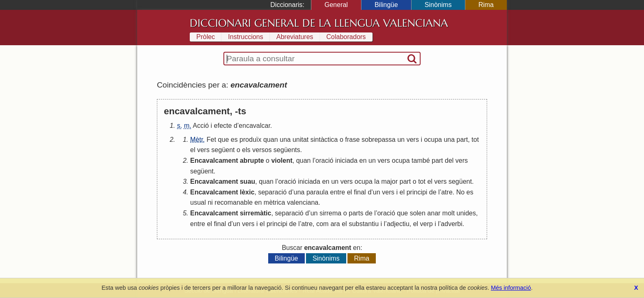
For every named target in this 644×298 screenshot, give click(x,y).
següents (287, 150)
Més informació (511, 288)
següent (223, 150)
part (462, 140)
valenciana (303, 202)
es (234, 140)
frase (352, 140)
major (389, 181)
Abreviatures (295, 37)
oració (324, 161)
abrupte (252, 161)
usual (198, 202)
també (421, 161)
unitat (300, 140)
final (360, 192)
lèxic (247, 192)
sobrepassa (378, 140)
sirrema (330, 213)
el (193, 150)
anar (434, 213)
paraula (317, 192)
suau (247, 181)
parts (356, 213)
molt (448, 213)
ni (210, 202)
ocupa (433, 140)
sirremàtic (256, 213)
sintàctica (324, 140)
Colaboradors (346, 37)
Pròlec (206, 37)
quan (271, 140)
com (322, 224)
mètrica (274, 202)
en (363, 161)
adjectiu (398, 224)
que (224, 140)
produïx (250, 140)
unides (466, 213)
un (401, 140)
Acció (201, 126)
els (246, 150)
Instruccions (245, 37)
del (449, 161)
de (433, 192)
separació (272, 192)
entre (338, 192)
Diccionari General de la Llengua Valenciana (319, 23)
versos (262, 150)
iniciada (346, 161)
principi (417, 192)
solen (418, 213)
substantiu (364, 224)
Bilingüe (386, 5)
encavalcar (254, 126)
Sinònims (438, 5)
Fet (211, 140)
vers (413, 140)
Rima (486, 5)
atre (447, 192)
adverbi (451, 224)
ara (335, 224)
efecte (223, 126)
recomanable (234, 202)
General (336, 5)
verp (427, 224)
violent (282, 161)
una (285, 140)
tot (475, 140)
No (460, 192)
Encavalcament (214, 161)
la (377, 181)
